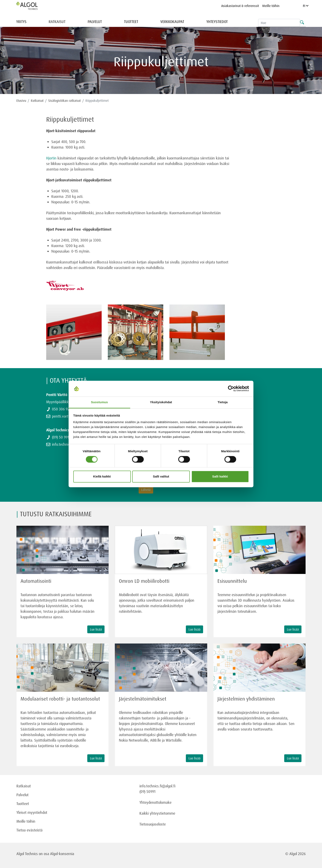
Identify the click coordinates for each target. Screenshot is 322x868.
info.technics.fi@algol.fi (157, 786)
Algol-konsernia (62, 854)
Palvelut (95, 22)
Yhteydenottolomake (155, 802)
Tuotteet (131, 22)
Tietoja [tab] (223, 402)
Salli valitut (161, 476)
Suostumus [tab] (99, 402)
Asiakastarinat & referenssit (240, 6)
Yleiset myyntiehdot (32, 812)
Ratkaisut (57, 22)
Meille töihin (271, 6)
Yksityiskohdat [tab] (161, 402)
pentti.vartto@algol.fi (68, 416)
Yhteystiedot (217, 22)
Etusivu (21, 101)
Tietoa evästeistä (29, 830)
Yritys (21, 22)
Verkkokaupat (172, 22)
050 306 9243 (63, 409)
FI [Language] (306, 6)
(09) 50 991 (60, 437)
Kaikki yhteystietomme (157, 813)
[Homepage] (31, 6)
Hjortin (51, 158)
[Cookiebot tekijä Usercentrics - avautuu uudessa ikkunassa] (231, 389)
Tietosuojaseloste (153, 824)
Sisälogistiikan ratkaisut (64, 101)
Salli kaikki (220, 476)
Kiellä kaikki (102, 476)
